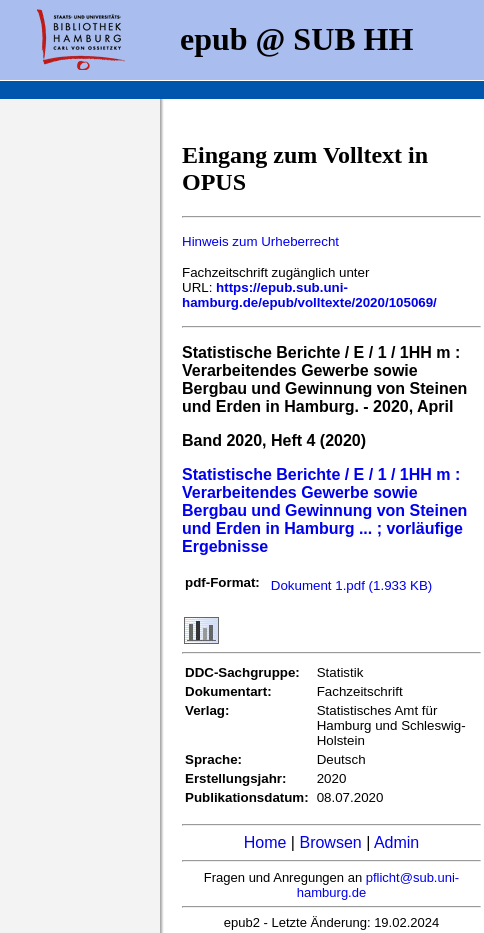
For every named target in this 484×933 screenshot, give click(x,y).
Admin (396, 842)
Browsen (330, 842)
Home (265, 842)
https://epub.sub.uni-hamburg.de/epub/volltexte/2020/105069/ (309, 295)
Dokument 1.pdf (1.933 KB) (352, 585)
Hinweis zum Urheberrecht (260, 241)
